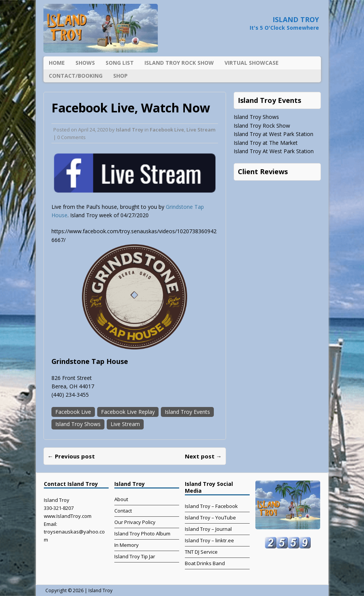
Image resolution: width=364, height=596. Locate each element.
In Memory (127, 545)
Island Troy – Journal (208, 529)
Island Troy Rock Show (179, 63)
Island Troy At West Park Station (274, 151)
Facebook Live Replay (128, 412)
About (121, 499)
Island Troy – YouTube (210, 517)
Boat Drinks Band (205, 563)
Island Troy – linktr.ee (209, 540)
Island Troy (130, 130)
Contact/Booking (76, 76)
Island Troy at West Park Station (273, 134)
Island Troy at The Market (266, 143)
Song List (120, 63)
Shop (120, 76)
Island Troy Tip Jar (135, 556)
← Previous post (71, 456)
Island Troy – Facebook (211, 506)
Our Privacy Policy (135, 522)
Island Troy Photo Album (142, 534)
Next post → (203, 456)
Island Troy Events (187, 412)
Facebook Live (167, 130)
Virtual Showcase (252, 63)
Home (57, 63)
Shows (85, 63)
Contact (123, 511)
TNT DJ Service (201, 552)
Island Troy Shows (78, 424)
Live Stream (201, 130)
